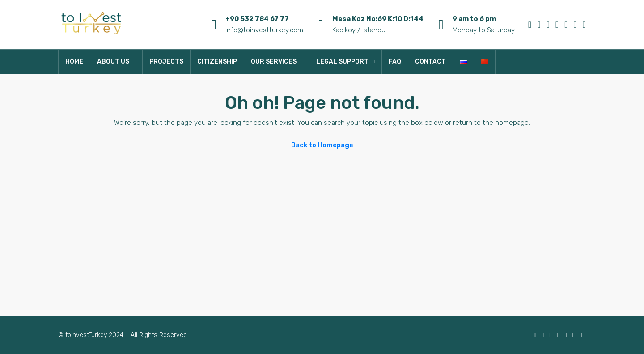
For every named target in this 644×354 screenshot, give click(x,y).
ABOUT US (113, 62)
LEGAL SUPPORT (342, 62)
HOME (74, 62)
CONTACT (430, 62)
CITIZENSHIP (217, 62)
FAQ (395, 62)
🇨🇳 (485, 62)
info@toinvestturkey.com (264, 30)
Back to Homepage (322, 145)
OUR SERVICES (274, 62)
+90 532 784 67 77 (257, 19)
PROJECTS (166, 62)
